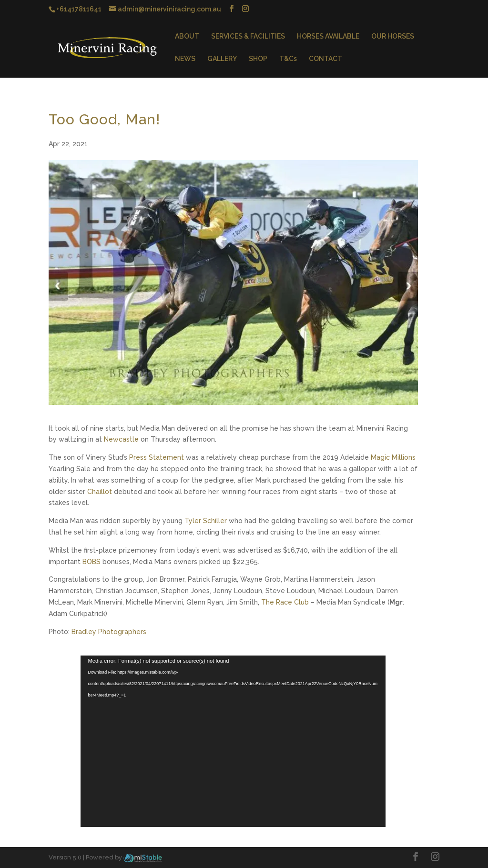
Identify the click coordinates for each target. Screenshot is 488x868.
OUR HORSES (393, 36)
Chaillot (100, 492)
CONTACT (325, 59)
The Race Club (285, 602)
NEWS (185, 59)
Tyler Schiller (206, 521)
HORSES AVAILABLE (328, 36)
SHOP (258, 59)
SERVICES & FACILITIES (248, 36)
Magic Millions (393, 457)
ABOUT (187, 36)
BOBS (91, 562)
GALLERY (222, 59)
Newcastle (121, 439)
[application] (233, 741)
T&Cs (288, 59)
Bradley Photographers (109, 632)
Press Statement (157, 457)
